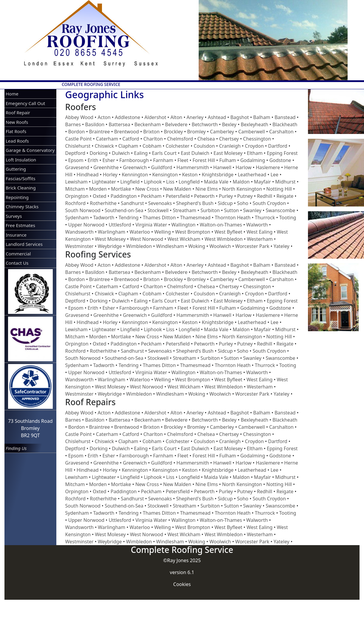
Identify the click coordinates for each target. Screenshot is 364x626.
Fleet (183, 160)
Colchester (178, 146)
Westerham (260, 239)
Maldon (241, 182)
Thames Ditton (159, 218)
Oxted (100, 196)
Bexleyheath (255, 124)
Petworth (204, 196)
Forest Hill (204, 160)
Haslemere (268, 167)
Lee (274, 175)
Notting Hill (279, 189)
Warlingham (111, 232)
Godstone (280, 160)
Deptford (75, 153)
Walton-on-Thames (221, 225)
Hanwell (222, 167)
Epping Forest (282, 153)
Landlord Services (24, 244)
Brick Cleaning (21, 188)
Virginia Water (151, 225)
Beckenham (148, 124)
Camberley (222, 132)
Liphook (153, 182)
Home (12, 94)
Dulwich (121, 153)
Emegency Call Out (25, 103)
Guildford (162, 167)
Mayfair (262, 182)
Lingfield (130, 182)
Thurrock (265, 218)
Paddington (124, 196)
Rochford (76, 203)
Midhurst (285, 182)
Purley (226, 196)
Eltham (255, 153)
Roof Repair (18, 112)
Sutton (231, 210)
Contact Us (17, 263)
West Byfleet (228, 232)
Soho (243, 203)
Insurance (16, 235)
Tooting (288, 218)
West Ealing (260, 232)
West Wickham (184, 239)
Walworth (257, 225)
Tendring (129, 218)
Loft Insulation (21, 160)
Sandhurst (132, 203)
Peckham (151, 196)
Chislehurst (78, 146)
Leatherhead (252, 175)
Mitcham (75, 189)
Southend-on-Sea (124, 210)
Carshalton (281, 132)
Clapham (128, 146)
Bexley (229, 124)
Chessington (257, 139)
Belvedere (176, 124)
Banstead (285, 117)
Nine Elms (207, 189)
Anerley (195, 117)
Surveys (14, 216)
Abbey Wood (79, 117)
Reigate (285, 196)
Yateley (282, 246)
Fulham (227, 160)
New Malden (177, 189)
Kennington (135, 175)
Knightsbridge (218, 175)
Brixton (151, 132)
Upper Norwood (86, 225)
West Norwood (147, 239)
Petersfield (178, 196)
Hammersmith (193, 167)
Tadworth (104, 218)
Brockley (174, 132)
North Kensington (242, 189)
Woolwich (220, 246)
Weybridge (110, 246)
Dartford (278, 146)
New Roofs (17, 122)
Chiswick (104, 146)
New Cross (147, 189)
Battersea (119, 124)
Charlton (153, 139)
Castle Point (79, 139)
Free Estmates (20, 225)
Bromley (196, 132)
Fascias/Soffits (21, 178)
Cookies (182, 584)
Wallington (183, 225)
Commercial (18, 254)
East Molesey (228, 153)
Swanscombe (280, 210)
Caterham (107, 139)
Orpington (77, 196)
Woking (197, 246)
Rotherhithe (103, 203)
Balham (262, 117)
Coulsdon (204, 146)
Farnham (163, 160)
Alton (176, 117)
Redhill (265, 196)
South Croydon (269, 203)
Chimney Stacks (22, 206)
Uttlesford (120, 225)
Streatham (185, 210)
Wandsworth (79, 232)
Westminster (79, 246)
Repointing (17, 197)
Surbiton (210, 210)
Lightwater (104, 182)
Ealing (141, 153)
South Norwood (83, 210)
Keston (190, 175)
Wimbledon (139, 246)
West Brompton (193, 232)
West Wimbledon (224, 239)
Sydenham (77, 218)
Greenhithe (106, 167)
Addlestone (127, 117)
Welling (162, 232)
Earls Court (164, 153)
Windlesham (170, 246)
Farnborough (134, 160)
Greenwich (135, 167)
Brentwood (127, 132)
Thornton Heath (233, 218)
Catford (131, 139)
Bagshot (240, 117)
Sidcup (225, 203)
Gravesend (77, 167)
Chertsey (229, 139)
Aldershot (155, 117)
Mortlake (121, 189)
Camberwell (251, 132)
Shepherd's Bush (195, 203)
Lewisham (76, 182)
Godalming (253, 160)
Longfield (189, 182)
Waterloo (140, 232)
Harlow (244, 167)
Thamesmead (195, 218)
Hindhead (87, 175)
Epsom (76, 160)
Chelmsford (180, 139)
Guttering (16, 169)
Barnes (73, 124)
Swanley (252, 210)
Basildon (95, 124)
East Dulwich (195, 153)
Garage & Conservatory (30, 150)
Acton (104, 117)
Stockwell (158, 210)
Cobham (152, 146)
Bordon (77, 132)
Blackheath (285, 124)
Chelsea (206, 139)
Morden (98, 189)
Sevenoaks (160, 203)
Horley (110, 175)
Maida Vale (216, 182)
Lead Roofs (17, 141)
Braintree (100, 132)
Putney (245, 196)
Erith (93, 160)
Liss (170, 182)
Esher (109, 160)
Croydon (254, 146)
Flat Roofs (16, 131)
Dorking (98, 153)
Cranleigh (230, 146)
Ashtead (217, 117)
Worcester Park (252, 246)
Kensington (165, 175)
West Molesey (110, 239)
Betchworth (205, 124)
